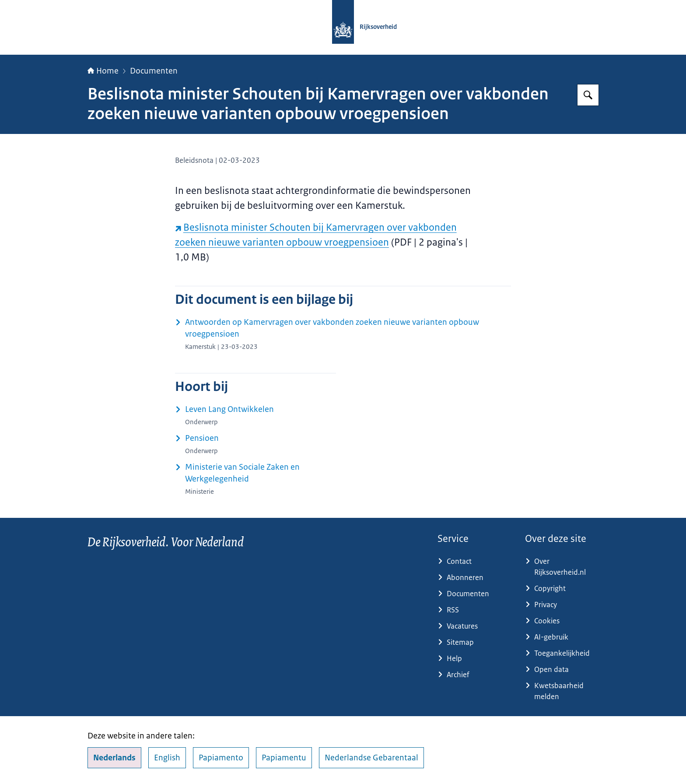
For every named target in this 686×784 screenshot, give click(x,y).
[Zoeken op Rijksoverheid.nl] (588, 95)
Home (103, 71)
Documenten (154, 71)
